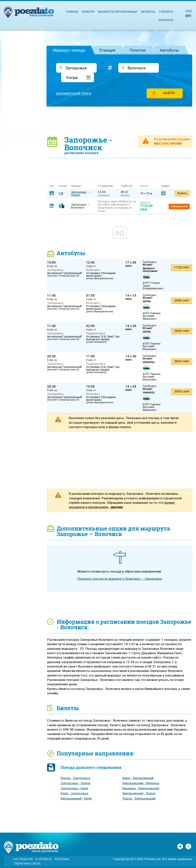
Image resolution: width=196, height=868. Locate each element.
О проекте (166, 12)
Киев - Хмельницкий (138, 769)
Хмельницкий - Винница (141, 774)
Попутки (138, 50)
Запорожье (79, 183)
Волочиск (125, 186)
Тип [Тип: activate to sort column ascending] (52, 177)
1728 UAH (182, 258)
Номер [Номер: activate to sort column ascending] (62, 177)
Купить (182, 184)
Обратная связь (28, 855)
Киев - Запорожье (74, 784)
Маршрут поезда (69, 50)
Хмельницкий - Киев (76, 790)
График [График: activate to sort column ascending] (165, 177)
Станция (107, 50)
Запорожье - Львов (75, 774)
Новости (88, 12)
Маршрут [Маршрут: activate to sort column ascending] (76, 177)
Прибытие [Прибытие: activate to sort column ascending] (127, 177)
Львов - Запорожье (75, 769)
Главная (72, 12)
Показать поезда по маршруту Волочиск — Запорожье (120, 570)
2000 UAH (182, 292)
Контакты (166, 20)
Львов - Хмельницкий (139, 790)
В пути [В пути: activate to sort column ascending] (144, 177)
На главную (23, 850)
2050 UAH (182, 352)
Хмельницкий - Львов (139, 784)
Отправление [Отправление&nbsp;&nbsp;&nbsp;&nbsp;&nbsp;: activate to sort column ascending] (107, 177)
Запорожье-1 (104, 186)
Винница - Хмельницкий (141, 779)
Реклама (62, 850)
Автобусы (169, 50)
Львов (75, 186)
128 (61, 184)
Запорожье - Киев (74, 779)
